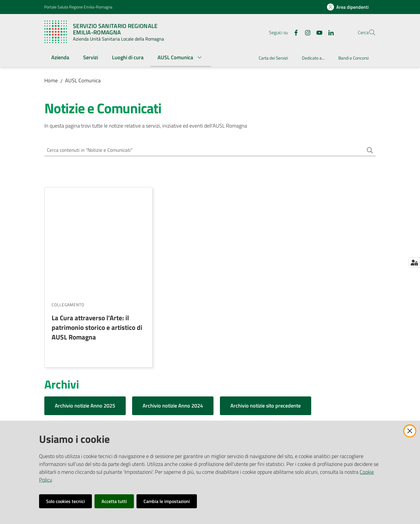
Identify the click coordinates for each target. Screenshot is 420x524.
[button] (369, 32)
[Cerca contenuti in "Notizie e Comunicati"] (202, 150)
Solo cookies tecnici (65, 501)
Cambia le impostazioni (167, 501)
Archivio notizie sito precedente (266, 299)
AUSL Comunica (83, 80)
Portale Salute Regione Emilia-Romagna (78, 7)
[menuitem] (60, 58)
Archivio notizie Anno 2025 (85, 299)
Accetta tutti (114, 501)
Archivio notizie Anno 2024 (173, 299)
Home (51, 80)
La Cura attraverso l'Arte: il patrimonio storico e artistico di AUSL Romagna (97, 220)
